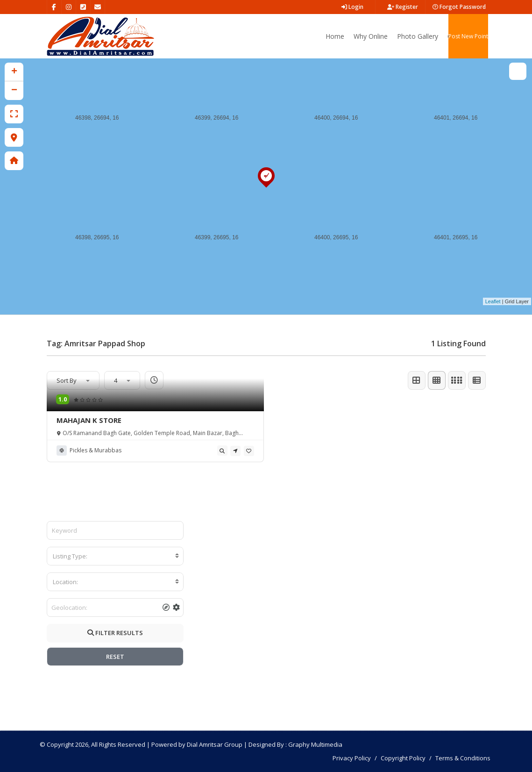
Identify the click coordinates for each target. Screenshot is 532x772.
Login (352, 7)
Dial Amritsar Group (215, 744)
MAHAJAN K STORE (89, 420)
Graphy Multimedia (315, 744)
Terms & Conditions (463, 758)
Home (335, 36)
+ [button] (14, 72)
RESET (115, 657)
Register (403, 7)
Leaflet (493, 301)
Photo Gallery (418, 36)
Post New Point (468, 36)
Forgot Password (459, 7)
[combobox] (115, 556)
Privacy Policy (352, 758)
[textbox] (115, 556)
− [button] (14, 91)
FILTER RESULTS (115, 633)
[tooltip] (222, 450)
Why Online (371, 36)
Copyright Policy (403, 758)
